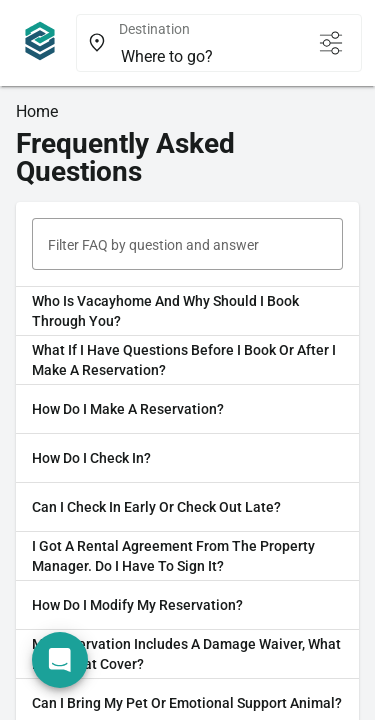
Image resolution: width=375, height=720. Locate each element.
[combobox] (209, 57)
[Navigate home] (40, 43)
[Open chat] (60, 660)
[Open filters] (331, 43)
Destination (154, 29)
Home (37, 111)
